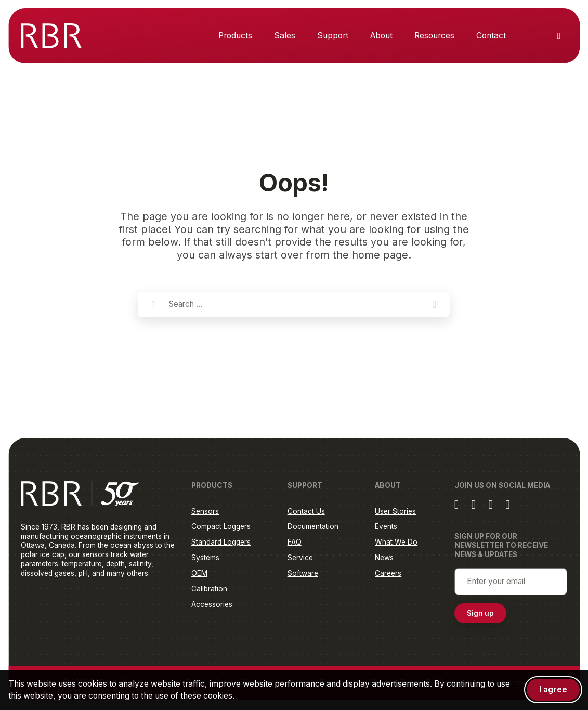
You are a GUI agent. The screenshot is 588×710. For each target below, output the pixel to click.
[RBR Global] (51, 36)
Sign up (480, 614)
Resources (434, 36)
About (381, 36)
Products (235, 36)
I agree (553, 689)
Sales (285, 36)
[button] (434, 305)
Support (333, 36)
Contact (491, 36)
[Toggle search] (559, 36)
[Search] (153, 305)
